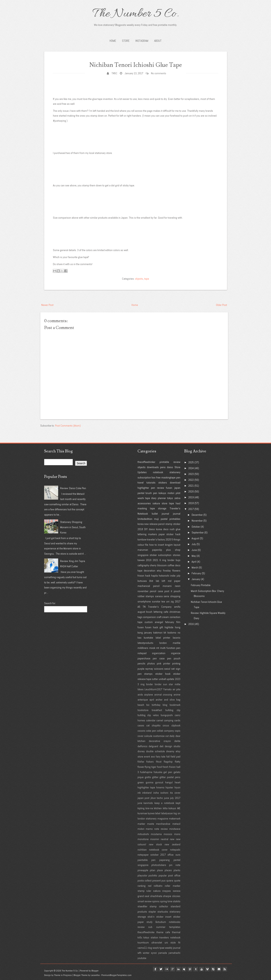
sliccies (176, 896)
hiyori (177, 787)
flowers (176, 571)
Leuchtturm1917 (153, 689)
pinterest (187, 969)
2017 (178, 601)
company (169, 731)
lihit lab (154, 581)
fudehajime (146, 772)
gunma (150, 782)
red (150, 886)
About (158, 41)
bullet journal (160, 514)
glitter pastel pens (170, 777)
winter (146, 953)
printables (175, 519)
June (194, 550)
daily (172, 736)
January (196, 579)
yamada (163, 953)
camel (160, 720)
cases (141, 725)
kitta (165, 808)
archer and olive (165, 700)
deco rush (169, 529)
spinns (156, 901)
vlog (150, 948)
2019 (149, 560)
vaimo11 (142, 948)
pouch (177, 591)
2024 (191, 468)
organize (176, 653)
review (177, 462)
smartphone (144, 601)
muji (156, 519)
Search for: (50, 603)
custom (149, 622)
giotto (148, 777)
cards (177, 720)
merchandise (163, 824)
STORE (126, 41)
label (158, 813)
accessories (144, 503)
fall (168, 757)
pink (159, 663)
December (197, 515)
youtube (142, 958)
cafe (166, 612)
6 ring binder (167, 560)
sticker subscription (160, 555)
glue (178, 529)
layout (177, 545)
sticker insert (164, 917)
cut (167, 736)
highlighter (143, 488)
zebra (177, 498)
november (143, 591)
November (197, 521)
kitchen (158, 808)
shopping (175, 596)
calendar (151, 720)
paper (162, 534)
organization (159, 653)
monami (167, 586)
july (178, 576)
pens (163, 467)
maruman (143, 550)
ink (139, 793)
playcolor (142, 875)
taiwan (141, 560)
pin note (175, 865)
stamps (148, 674)
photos (151, 663)
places (168, 870)
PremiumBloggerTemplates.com (116, 975)
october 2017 (158, 855)
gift (161, 627)
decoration (150, 571)
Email (218, 969)
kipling (141, 808)
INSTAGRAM (142, 41)
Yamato (167, 689)
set (173, 669)
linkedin (175, 969)
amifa (177, 607)
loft (163, 581)
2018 (140, 529)
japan (177, 488)
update (170, 679)
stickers (163, 483)
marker (141, 824)
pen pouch (174, 658)
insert (161, 545)
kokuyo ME (174, 808)
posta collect (145, 881)
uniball (162, 679)
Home (113, 41)
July (194, 544)
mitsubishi (143, 834)
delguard (153, 746)
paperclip (157, 550)
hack (148, 576)
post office (174, 875)
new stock (155, 844)
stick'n (151, 917)
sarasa (159, 596)
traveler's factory (156, 539)
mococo (168, 834)
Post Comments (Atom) (68, 426)
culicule (148, 736)
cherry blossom (158, 565)
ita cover (175, 793)
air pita (176, 689)
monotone (143, 839)
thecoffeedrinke (146, 932)
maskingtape (168, 477)
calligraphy (143, 565)
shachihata (156, 896)
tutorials (151, 483)
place (160, 870)
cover (140, 736)
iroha (156, 793)
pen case (159, 658)
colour (141, 545)
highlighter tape (146, 787)
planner (162, 498)
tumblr (194, 969)
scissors (159, 669)
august (141, 612)
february (170, 622)
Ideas (141, 689)
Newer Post (47, 305)
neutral (164, 839)
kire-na (149, 808)
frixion (141, 576)
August (195, 538)
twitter (156, 969)
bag (178, 700)
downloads (153, 467)
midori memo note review (153, 829)
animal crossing (163, 695)
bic (148, 705)
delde (177, 741)
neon (178, 586)
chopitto (156, 725)
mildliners (143, 648)
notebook (158, 472)
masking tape (146, 508)
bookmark (175, 705)
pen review (157, 488)
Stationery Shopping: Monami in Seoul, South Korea (73, 527)
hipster (169, 787)
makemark (175, 819)
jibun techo (157, 798)
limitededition (145, 519)
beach (141, 705)
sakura (156, 503)
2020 (168, 539)
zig (172, 601)
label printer (163, 638)
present (157, 881)
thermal (176, 932)
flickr (162, 969)
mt (158, 648)
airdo (140, 695)
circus (166, 725)
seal (147, 896)
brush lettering (154, 612)
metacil (176, 824)
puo (164, 881)
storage (162, 508)
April (194, 562)
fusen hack (152, 627)
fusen (169, 488)
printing (176, 663)
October (196, 527)
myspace (181, 969)
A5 (139, 607)
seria (166, 596)
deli (161, 746)
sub (150, 927)
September (198, 532)
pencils (141, 663)
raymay (149, 669)
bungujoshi (167, 715)
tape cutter (152, 679)
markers (153, 534)
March (195, 567)
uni (168, 601)
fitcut (159, 762)
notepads (175, 850)
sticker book (163, 674)
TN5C (114, 73)
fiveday (167, 571)
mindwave (175, 829)
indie (173, 576)
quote (177, 881)
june (140, 803)
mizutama (156, 834)
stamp (169, 524)
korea (141, 524)
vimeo (206, 969)
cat (148, 725)
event (147, 757)
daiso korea (155, 529)
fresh (165, 767)
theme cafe (163, 932)
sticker (177, 524)
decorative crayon (160, 741)
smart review (145, 901)
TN (144, 607)
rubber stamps (146, 596)
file (147, 545)
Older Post (221, 305)
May (194, 556)
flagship (168, 762)
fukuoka (158, 772)
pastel (164, 519)
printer (167, 663)
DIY (146, 529)
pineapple (143, 870)
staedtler (142, 906)
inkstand (147, 793)
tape (147, 279)
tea (163, 601)
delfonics (143, 746)
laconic (177, 638)
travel (141, 483)
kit (165, 633)
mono (177, 834)
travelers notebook (170, 937)
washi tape (144, 498)
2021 (155, 560)
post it (168, 591)
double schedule (155, 751)
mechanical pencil (149, 586)
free (158, 477)
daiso (170, 467)
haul (178, 503)
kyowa (151, 813)
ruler (149, 891)
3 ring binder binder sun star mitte (159, 684)
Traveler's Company (160, 607)
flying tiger (150, 767)
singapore (143, 555)
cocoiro (141, 731)
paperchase (144, 658)
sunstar (156, 601)
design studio (173, 746)
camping (169, 720)
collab (160, 731)
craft (159, 617)
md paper (174, 581)
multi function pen (170, 648)
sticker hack (173, 534)
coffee (171, 565)
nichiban (142, 850)
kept (178, 803)
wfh (139, 953)
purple (141, 669)
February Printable (201, 585)
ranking (142, 886)
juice (167, 798)
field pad (175, 757)
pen (178, 477)
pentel (141, 493)
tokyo (170, 498)
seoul (167, 669)
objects (139, 279)
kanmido (148, 803)
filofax (141, 762)
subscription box (147, 477)
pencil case (156, 591)
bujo (178, 560)
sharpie (167, 896)
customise (159, 736)
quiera (170, 881)
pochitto (153, 875)
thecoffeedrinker (146, 462)
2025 (191, 462)
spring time (166, 901)
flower (141, 767)
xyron (154, 953)
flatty (178, 762)
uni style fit (172, 942)
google (169, 969)
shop (178, 550)
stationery (175, 472)
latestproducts (145, 643)
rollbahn (158, 886)
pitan (153, 870)
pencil (161, 524)
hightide (169, 627)
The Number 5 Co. (136, 14)
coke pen (151, 731)
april (152, 700)
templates (175, 927)
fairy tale (161, 757)
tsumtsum (143, 942)
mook (152, 648)
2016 (191, 624)
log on (177, 813)
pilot (178, 493)
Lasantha (95, 975)
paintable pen (147, 860)
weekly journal (173, 948)
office (171, 855)
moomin (155, 839)
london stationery (147, 819)
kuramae (142, 813)
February (196, 573)
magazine (163, 819)
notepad (142, 653)
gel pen (168, 772)
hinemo (160, 787)
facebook (150, 969)
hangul (169, 782)
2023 (178, 679)
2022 (191, 480)
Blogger (95, 971)
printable (164, 462)
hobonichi (164, 576)
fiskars (150, 762)
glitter (155, 777)
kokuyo (162, 493)
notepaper (143, 855)
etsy (159, 571)
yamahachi (174, 953)
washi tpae (158, 948)
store (164, 503)
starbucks (163, 912)
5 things (176, 539)
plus (168, 550)
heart (178, 782)
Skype (212, 969)
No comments (159, 73)
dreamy (170, 751)
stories (177, 555)
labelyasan (167, 813)
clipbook (176, 725)
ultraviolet (157, 942)
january (148, 633)
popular (163, 875)
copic (178, 731)
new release (151, 524)
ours (178, 855)
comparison (149, 617)
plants (177, 870)
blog (165, 705)
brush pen (151, 493)
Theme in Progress (63, 975)
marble (177, 643)
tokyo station (151, 937)
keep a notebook (164, 803)
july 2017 (175, 798)
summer (161, 927)
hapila (154, 576)
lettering (142, 534)
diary (154, 498)
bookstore (143, 710)
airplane (149, 695)
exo (153, 757)
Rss (225, 969)
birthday (156, 705)
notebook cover (158, 850)
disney (141, 751)
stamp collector (159, 906)
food (159, 767)
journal (177, 514)
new (172, 839)
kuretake (148, 638)
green (141, 782)
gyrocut (159, 782)
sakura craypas (162, 891)
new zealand (172, 844)
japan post (144, 798)
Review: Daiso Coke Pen (73, 488)
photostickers (159, 865)
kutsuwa (142, 581)
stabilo (177, 901)
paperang (164, 860)
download (175, 483)
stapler (152, 912)
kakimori (158, 633)
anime (177, 695)
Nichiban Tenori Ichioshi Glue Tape (136, 65)
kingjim (169, 545)
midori (171, 493)
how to (153, 545)
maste (151, 824)
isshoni (164, 793)
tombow (142, 539)
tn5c (140, 937)
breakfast (157, 710)
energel (159, 622)
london (163, 643)
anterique (143, 700)
